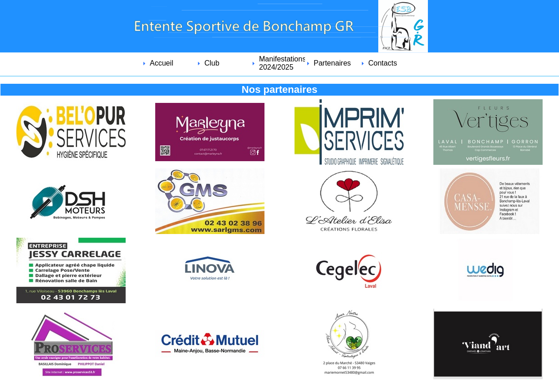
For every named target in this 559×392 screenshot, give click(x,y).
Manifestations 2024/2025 (282, 63)
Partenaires (332, 63)
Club (212, 63)
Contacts (383, 63)
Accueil (162, 63)
